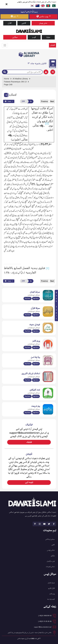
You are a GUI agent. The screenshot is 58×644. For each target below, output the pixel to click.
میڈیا (48, 37)
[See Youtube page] (44, 524)
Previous (44, 101)
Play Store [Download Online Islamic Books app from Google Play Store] (28, 380)
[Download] (46, 72)
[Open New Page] (24, 101)
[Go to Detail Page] (28, 82)
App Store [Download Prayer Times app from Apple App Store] (36, 347)
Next (52, 101)
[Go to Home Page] (29, 30)
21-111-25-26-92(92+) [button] (45, 621)
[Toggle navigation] (5, 45)
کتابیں (24, 23)
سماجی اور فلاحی (50, 539)
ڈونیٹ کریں (29, 483)
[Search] (5, 72)
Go (31, 101)
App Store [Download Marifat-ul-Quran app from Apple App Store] (36, 315)
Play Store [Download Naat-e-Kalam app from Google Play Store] (28, 396)
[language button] (14, 17)
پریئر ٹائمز (52, 594)
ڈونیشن (53, 45)
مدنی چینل (43, 23)
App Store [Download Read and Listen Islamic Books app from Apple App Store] (36, 364)
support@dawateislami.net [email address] (43, 627)
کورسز (34, 37)
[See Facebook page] (54, 524)
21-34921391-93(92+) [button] (45, 616)
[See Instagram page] (40, 524)
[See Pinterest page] (35, 524)
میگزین (15, 37)
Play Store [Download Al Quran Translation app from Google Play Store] (28, 298)
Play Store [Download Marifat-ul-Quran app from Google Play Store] (28, 315)
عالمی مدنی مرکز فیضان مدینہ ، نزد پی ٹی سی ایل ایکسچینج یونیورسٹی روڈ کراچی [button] (30, 633)
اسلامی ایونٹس (51, 550)
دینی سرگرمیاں (51, 561)
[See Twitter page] (49, 524)
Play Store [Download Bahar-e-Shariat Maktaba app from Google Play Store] (28, 413)
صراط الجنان (51, 583)
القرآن (10, 23)
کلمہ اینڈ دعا (51, 599)
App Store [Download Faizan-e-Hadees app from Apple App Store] (36, 331)
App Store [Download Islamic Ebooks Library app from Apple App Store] (36, 380)
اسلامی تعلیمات (50, 567)
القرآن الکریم (51, 588)
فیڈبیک (29, 442)
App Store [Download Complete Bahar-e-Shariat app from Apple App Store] (36, 413)
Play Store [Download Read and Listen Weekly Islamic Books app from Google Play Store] (28, 364)
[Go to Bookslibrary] (29, 54)
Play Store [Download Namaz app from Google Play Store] (28, 347)
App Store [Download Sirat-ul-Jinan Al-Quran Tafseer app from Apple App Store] (36, 298)
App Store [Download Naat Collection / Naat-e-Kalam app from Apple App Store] (36, 396)
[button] (6, 95)
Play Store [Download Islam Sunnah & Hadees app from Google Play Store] (28, 331)
